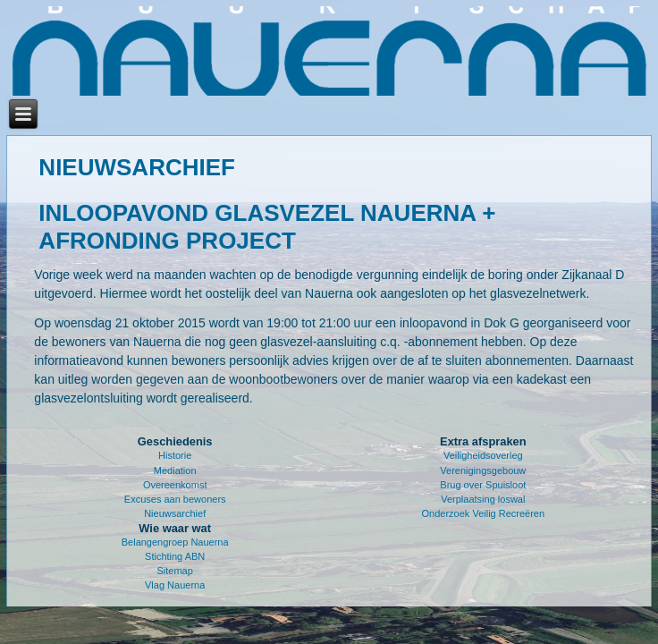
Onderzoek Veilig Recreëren (484, 513)
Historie (175, 455)
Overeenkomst (175, 485)
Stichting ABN (175, 556)
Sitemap (175, 571)
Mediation (175, 470)
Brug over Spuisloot (483, 485)
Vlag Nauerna (175, 585)
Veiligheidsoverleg (483, 455)
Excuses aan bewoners (175, 499)
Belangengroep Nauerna (175, 542)
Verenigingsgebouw (483, 470)
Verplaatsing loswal (483, 499)
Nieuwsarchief (175, 513)
